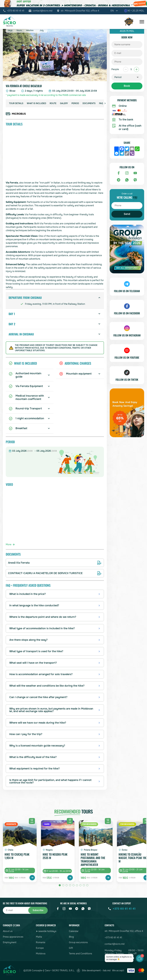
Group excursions (78, 942)
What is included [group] (36, 103)
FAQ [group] (101, 103)
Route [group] (53, 103)
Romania (41, 942)
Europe (40, 948)
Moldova (41, 954)
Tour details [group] (16, 103)
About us (8, 931)
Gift (71, 948)
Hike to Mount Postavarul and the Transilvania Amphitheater (93, 859)
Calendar (74, 931)
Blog (71, 937)
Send (127, 214)
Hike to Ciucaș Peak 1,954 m (17, 856)
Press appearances (13, 937)
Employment (10, 942)
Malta (39, 937)
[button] (8, 51)
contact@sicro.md (42, 11)
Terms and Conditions (80, 954)
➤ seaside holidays (46, 931)
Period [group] (75, 103)
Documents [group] (89, 103)
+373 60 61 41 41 (16, 11)
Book (127, 86)
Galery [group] (64, 103)
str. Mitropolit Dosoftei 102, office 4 (80, 11)
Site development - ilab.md (94, 971)
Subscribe (38, 910)
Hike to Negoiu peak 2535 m (55, 856)
